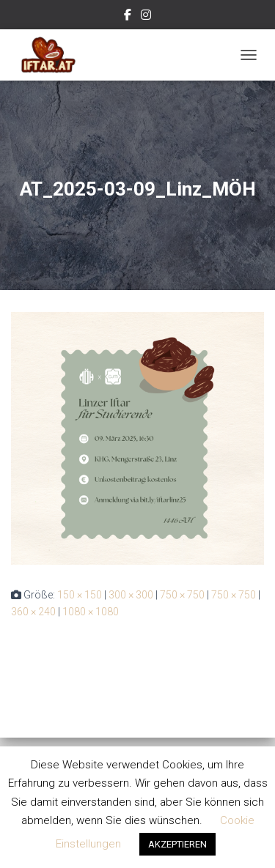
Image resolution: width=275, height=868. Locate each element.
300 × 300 (131, 595)
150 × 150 (80, 595)
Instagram (146, 17)
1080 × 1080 (91, 612)
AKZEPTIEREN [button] (177, 844)
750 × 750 (182, 595)
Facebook (128, 17)
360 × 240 (33, 612)
